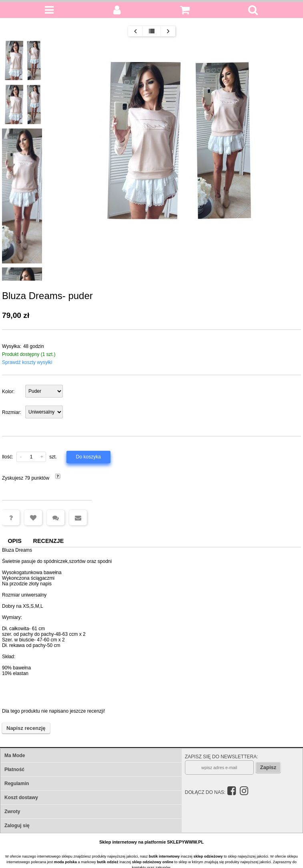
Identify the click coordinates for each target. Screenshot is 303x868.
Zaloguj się (17, 826)
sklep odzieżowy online (153, 862)
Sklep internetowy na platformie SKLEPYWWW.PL (151, 842)
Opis (14, 541)
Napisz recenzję (26, 728)
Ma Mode (15, 755)
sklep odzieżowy (208, 856)
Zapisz (268, 767)
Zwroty (12, 812)
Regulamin (17, 784)
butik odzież (107, 862)
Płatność (14, 770)
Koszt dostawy (21, 798)
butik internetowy (164, 856)
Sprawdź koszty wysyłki (27, 362)
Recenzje (49, 541)
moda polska (65, 862)
